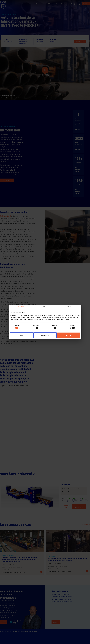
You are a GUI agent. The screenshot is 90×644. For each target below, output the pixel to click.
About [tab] (69, 307)
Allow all (69, 335)
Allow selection (45, 335)
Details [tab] (45, 307)
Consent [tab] (21, 307)
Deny (21, 335)
